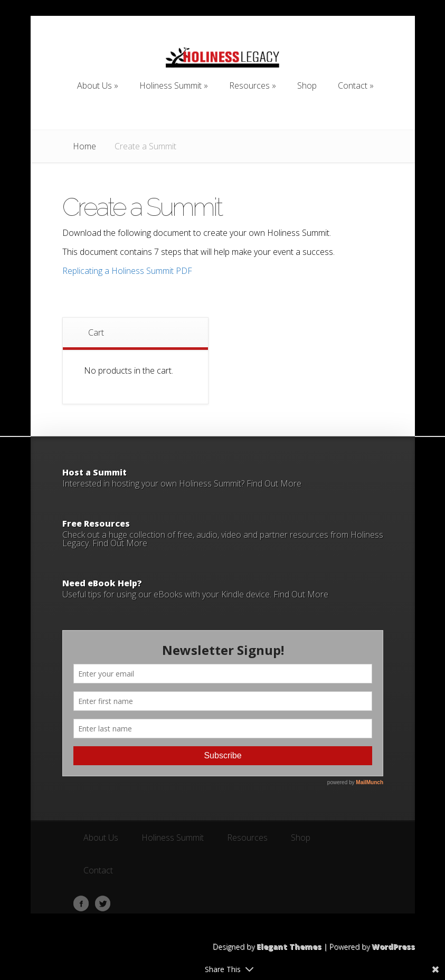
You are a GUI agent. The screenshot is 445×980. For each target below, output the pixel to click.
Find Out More (274, 483)
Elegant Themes (289, 946)
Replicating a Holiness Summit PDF (127, 271)
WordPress (393, 946)
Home (84, 146)
